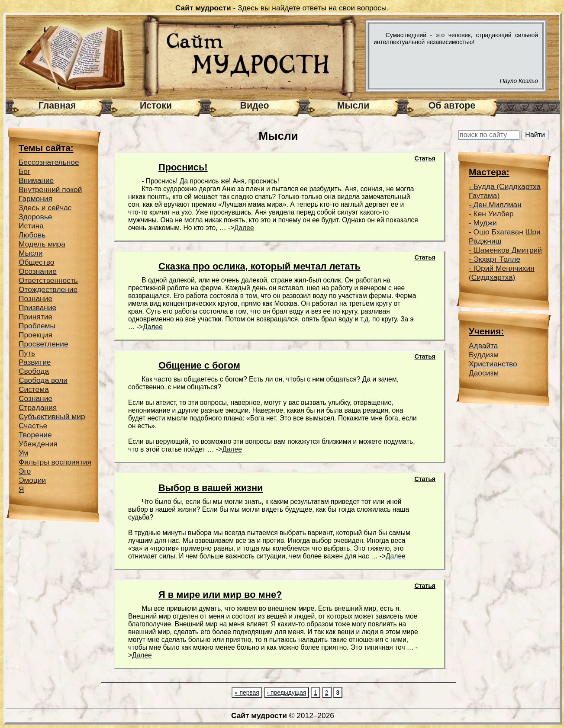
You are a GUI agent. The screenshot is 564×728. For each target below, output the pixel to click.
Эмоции (32, 480)
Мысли (353, 106)
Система (34, 389)
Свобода (34, 371)
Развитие (35, 362)
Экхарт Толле (497, 259)
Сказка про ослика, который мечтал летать (259, 266)
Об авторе (452, 106)
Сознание (35, 398)
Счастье (33, 426)
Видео (255, 106)
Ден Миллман (498, 205)
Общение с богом (199, 365)
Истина (31, 226)
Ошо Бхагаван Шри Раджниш (505, 236)
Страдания (38, 407)
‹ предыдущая (287, 693)
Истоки (156, 106)
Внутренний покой (50, 189)
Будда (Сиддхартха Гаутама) (505, 191)
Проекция (35, 335)
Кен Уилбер (494, 214)
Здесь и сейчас (45, 208)
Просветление (44, 344)
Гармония (35, 199)
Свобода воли (43, 380)
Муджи (485, 223)
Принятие (35, 317)
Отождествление (48, 289)
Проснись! (183, 167)
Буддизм (484, 355)
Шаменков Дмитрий (508, 250)
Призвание (37, 308)
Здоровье (35, 217)
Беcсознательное (49, 162)
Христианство (493, 364)
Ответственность (48, 280)
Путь (27, 353)
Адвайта (483, 346)
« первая (247, 693)
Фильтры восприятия (55, 462)
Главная (57, 106)
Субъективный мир (52, 417)
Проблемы (37, 326)
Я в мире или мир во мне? (220, 595)
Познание (35, 298)
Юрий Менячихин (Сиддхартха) (502, 273)
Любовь (32, 235)
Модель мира (42, 244)
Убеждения (38, 444)
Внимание (36, 180)
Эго (25, 471)
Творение (35, 435)
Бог (24, 171)
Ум (23, 453)
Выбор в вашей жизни (211, 488)
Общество (36, 262)
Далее (244, 228)
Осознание (38, 271)
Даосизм (484, 373)
